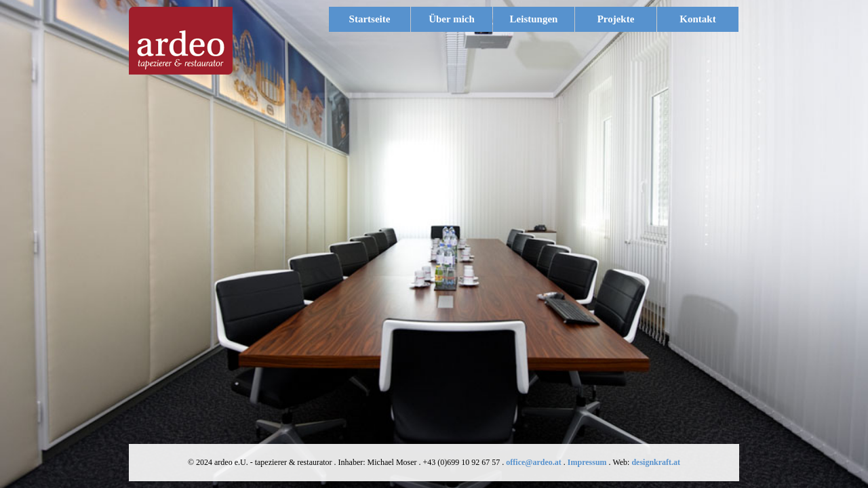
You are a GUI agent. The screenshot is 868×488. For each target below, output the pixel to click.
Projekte (616, 19)
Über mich (452, 19)
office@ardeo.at (533, 462)
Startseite (370, 19)
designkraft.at (656, 462)
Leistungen (540, 19)
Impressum (587, 462)
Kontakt (697, 19)
